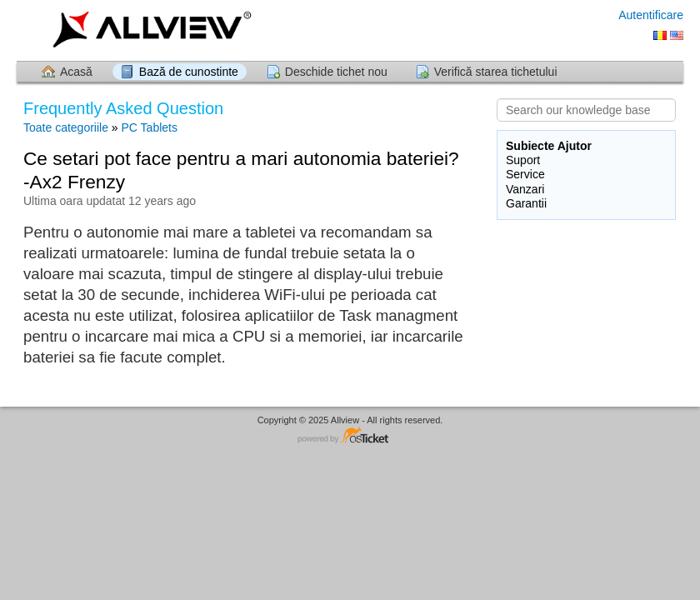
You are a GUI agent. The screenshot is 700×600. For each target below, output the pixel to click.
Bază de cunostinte (189, 72)
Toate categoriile (66, 127)
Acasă (76, 72)
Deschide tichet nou (336, 72)
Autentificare (651, 15)
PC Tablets (150, 127)
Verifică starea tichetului (496, 72)
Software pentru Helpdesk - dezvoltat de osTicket (350, 436)
